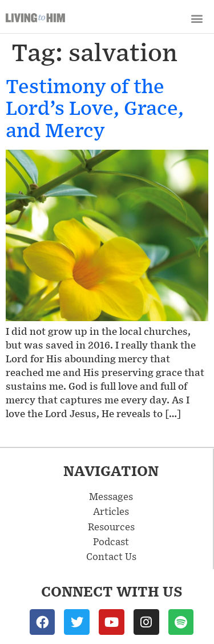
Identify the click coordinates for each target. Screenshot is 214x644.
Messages (111, 496)
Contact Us (111, 556)
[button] (197, 18)
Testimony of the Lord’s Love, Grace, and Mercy (95, 107)
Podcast (111, 541)
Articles (111, 511)
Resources (111, 526)
